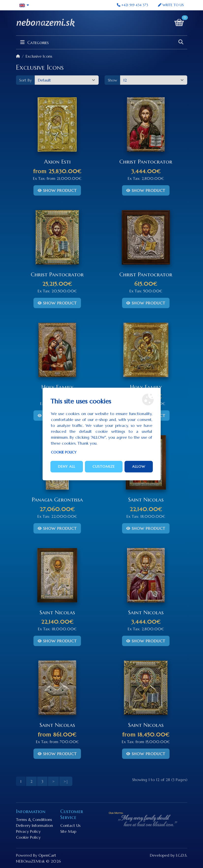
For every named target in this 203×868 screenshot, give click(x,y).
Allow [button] (139, 467)
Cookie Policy (64, 452)
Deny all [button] (67, 467)
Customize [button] (104, 467)
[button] (24, 5)
